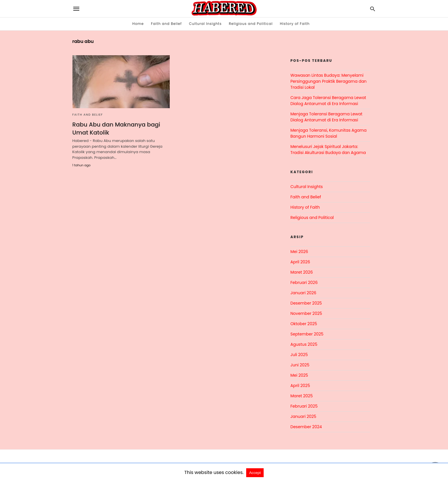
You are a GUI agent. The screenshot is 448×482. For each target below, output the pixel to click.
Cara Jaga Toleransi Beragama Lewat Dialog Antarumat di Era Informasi (328, 101)
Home (138, 24)
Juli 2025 (299, 355)
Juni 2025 (300, 365)
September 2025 (307, 334)
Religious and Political (251, 24)
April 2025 (300, 386)
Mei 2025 (299, 375)
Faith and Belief (166, 24)
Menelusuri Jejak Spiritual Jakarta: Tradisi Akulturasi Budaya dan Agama (328, 150)
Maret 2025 (302, 396)
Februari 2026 (304, 283)
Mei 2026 (299, 252)
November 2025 (306, 313)
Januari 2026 (303, 293)
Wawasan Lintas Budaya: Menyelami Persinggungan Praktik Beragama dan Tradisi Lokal (329, 81)
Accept (255, 473)
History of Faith (295, 24)
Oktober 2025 (304, 324)
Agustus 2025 (304, 344)
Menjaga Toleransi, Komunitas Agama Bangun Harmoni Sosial (329, 133)
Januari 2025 (303, 416)
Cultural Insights (205, 24)
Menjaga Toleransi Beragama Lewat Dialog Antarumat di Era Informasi (326, 117)
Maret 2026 (302, 272)
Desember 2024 (306, 427)
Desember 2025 (306, 303)
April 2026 (300, 262)
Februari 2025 (304, 406)
